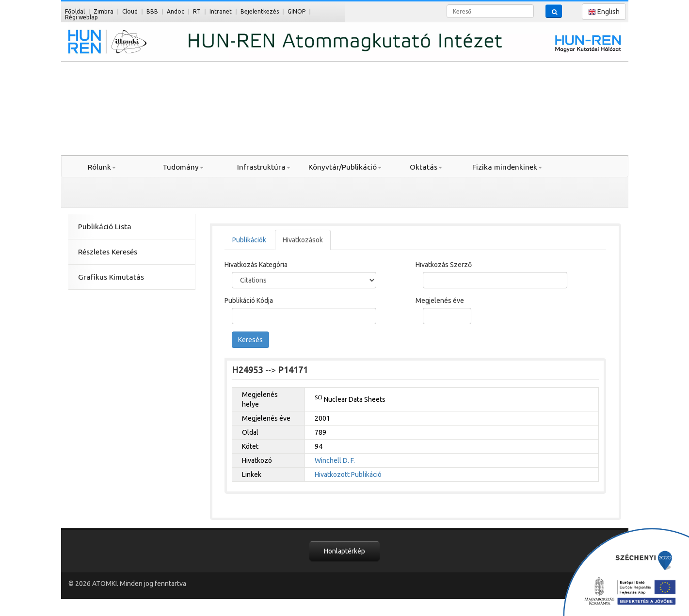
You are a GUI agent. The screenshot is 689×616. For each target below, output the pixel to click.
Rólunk (102, 167)
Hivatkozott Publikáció (348, 474)
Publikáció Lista (105, 227)
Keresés (250, 340)
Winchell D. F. (335, 460)
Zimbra (104, 11)
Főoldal (75, 11)
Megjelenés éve (440, 300)
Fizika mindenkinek (507, 167)
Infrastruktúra (264, 167)
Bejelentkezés (260, 11)
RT (197, 11)
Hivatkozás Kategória (256, 265)
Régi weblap (81, 17)
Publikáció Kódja (249, 300)
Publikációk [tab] (249, 240)
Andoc (176, 11)
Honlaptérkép (344, 551)
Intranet (221, 11)
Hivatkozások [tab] (303, 240)
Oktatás (426, 167)
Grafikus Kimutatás (111, 277)
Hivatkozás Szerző (444, 265)
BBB (152, 11)
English (604, 12)
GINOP (296, 11)
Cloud (130, 11)
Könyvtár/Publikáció (345, 167)
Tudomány (183, 167)
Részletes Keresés (108, 252)
